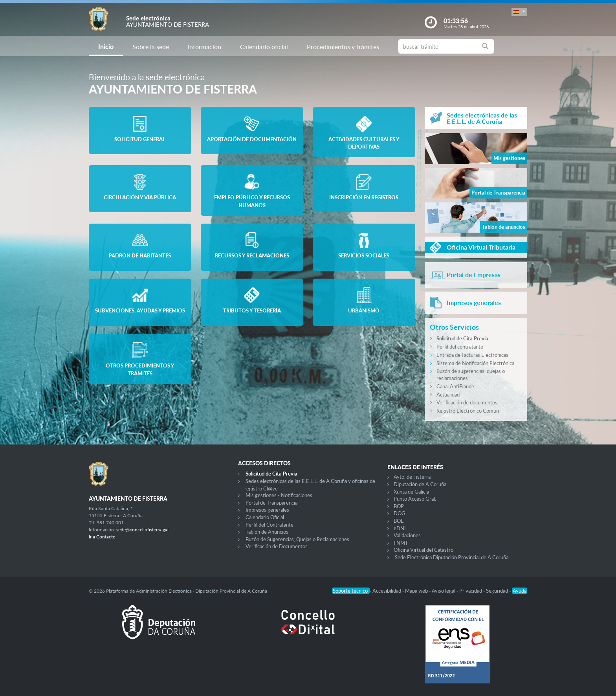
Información (204, 47)
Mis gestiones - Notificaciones (279, 495)
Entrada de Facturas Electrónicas (472, 355)
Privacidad (471, 591)
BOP (399, 506)
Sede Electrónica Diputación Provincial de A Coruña (452, 557)
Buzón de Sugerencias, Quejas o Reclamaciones (297, 539)
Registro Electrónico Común (468, 411)
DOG (400, 513)
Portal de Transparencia (271, 503)
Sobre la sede (151, 47)
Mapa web (417, 591)
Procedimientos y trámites (343, 47)
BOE (399, 521)
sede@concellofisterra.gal (142, 530)
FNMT (401, 543)
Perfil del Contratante (269, 525)
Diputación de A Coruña (420, 484)
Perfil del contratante (460, 347)
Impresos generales (267, 510)
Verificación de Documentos (277, 546)
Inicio (106, 47)
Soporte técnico (351, 591)
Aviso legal (444, 591)
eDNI (400, 528)
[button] (519, 12)
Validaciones (407, 535)
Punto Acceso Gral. (415, 499)
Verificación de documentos (467, 402)
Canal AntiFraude (455, 386)
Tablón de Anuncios (267, 532)
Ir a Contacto (102, 537)
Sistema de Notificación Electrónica (475, 363)
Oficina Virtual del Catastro (423, 550)
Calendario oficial (264, 47)
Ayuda (520, 591)
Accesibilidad (387, 591)
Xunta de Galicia (411, 492)
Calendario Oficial (265, 517)
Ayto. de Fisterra (412, 477)
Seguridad (498, 591)
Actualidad (448, 395)
